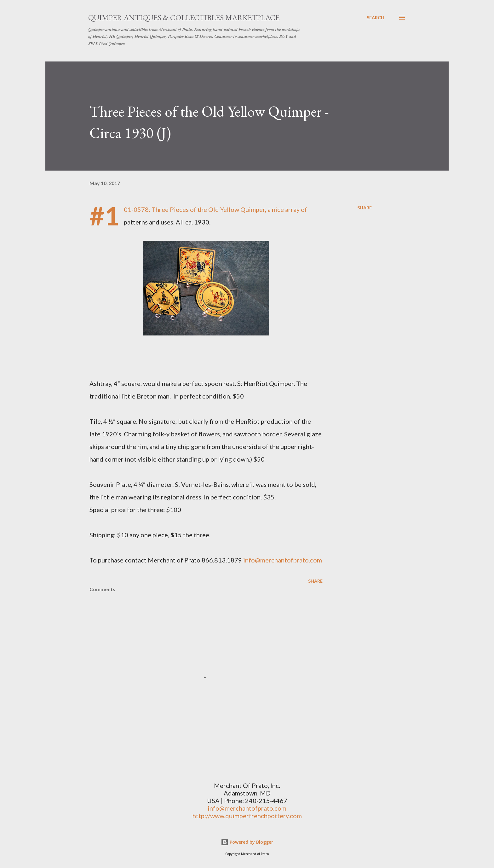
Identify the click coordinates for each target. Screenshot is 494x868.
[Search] (376, 18)
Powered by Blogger (247, 842)
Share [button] (365, 208)
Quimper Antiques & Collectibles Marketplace (184, 17)
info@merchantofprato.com (283, 560)
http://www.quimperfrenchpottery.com (247, 816)
